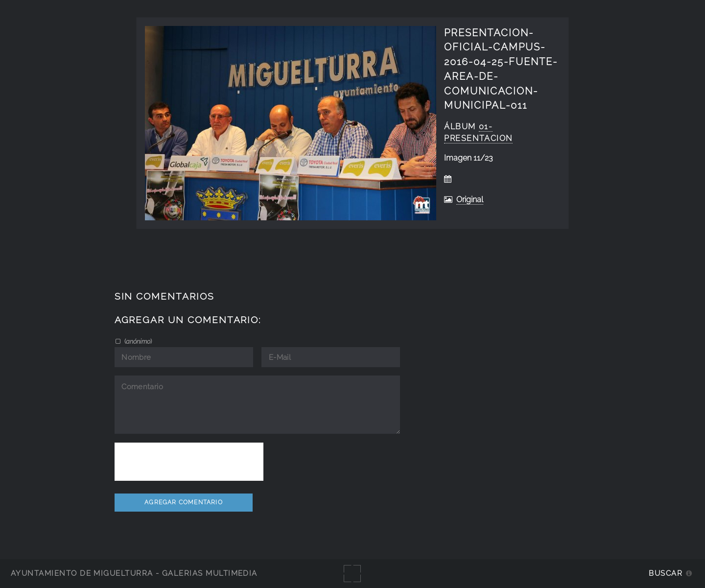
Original (470, 200)
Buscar (666, 573)
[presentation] (189, 462)
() (137, 341)
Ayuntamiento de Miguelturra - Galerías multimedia (134, 573)
